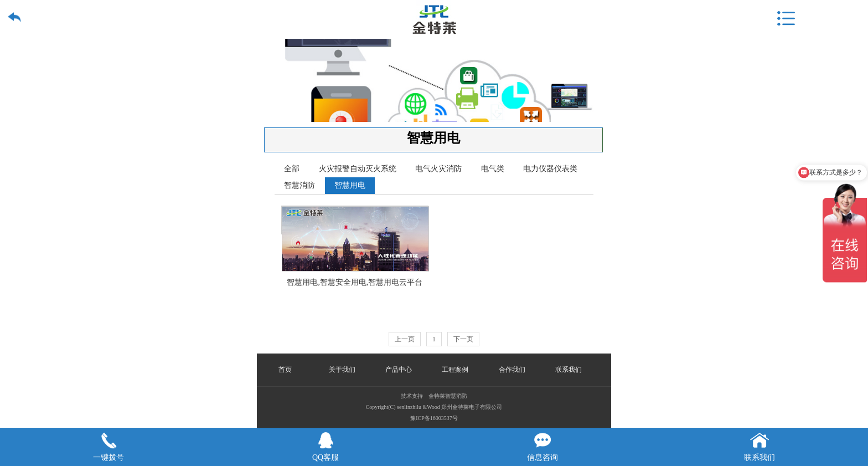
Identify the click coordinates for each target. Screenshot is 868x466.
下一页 (463, 339)
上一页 (405, 339)
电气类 (493, 169)
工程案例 (455, 370)
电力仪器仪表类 (550, 169)
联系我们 (569, 370)
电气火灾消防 (438, 169)
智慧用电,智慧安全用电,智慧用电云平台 (355, 220)
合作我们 (512, 370)
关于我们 (342, 370)
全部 (292, 169)
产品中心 (399, 370)
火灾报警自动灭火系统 (358, 169)
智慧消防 (299, 185)
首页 (285, 370)
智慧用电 (350, 185)
